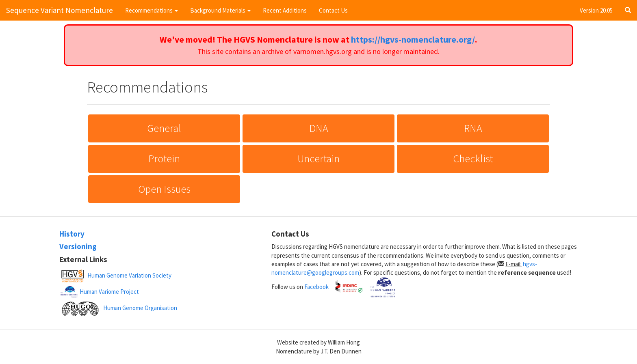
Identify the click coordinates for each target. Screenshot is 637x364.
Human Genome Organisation (140, 308)
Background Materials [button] (220, 10)
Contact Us (333, 10)
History (72, 234)
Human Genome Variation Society (129, 275)
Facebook (316, 286)
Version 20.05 (596, 10)
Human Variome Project (109, 292)
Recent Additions (285, 10)
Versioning (78, 246)
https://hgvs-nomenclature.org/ (413, 40)
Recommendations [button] (152, 10)
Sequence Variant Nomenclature (60, 10)
